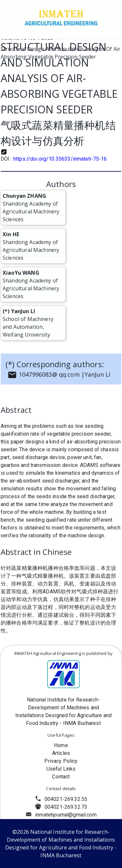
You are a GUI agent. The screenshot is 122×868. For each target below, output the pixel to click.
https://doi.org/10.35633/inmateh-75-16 (60, 159)
